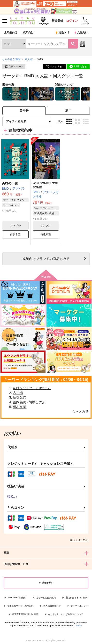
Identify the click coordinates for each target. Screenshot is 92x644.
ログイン (72, 21)
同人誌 (29, 59)
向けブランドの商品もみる (46, 259)
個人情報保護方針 (52, 606)
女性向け (81, 32)
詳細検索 (83, 44)
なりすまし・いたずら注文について (66, 614)
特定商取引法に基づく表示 (25, 614)
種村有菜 (20, 407)
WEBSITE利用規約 (17, 598)
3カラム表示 (69, 121)
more (79, 626)
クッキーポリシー (79, 606)
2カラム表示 (78, 121)
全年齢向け (11, 32)
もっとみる (80, 412)
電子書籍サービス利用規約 (20, 606)
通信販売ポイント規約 (77, 598)
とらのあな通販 (11, 59)
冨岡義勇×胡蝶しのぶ (29, 402)
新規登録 (57, 21)
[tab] (68, 110)
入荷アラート (14, 67)
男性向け (62, 32)
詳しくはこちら (79, 540)
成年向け (28, 32)
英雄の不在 (10, 183)
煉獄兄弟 (20, 397)
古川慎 (18, 393)
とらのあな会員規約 (46, 598)
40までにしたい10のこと (32, 388)
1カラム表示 (86, 121)
